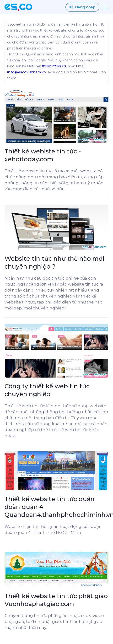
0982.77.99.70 (54, 66)
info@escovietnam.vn (27, 72)
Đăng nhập (82, 7)
